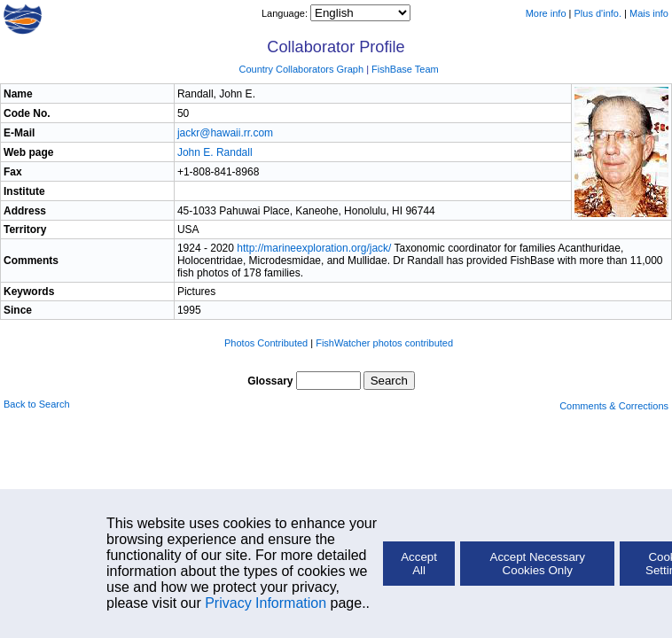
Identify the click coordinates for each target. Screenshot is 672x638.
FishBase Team (405, 69)
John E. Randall (215, 152)
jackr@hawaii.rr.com (225, 133)
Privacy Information (266, 603)
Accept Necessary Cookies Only (538, 564)
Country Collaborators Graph (301, 69)
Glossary (270, 381)
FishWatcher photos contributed (384, 343)
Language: (286, 13)
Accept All (419, 564)
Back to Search (37, 404)
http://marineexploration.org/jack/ (314, 248)
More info (546, 13)
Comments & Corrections (614, 406)
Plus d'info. (598, 13)
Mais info (649, 13)
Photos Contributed (266, 343)
